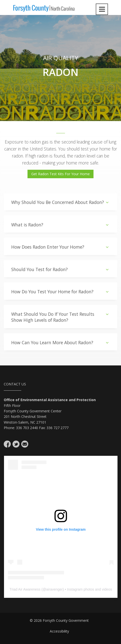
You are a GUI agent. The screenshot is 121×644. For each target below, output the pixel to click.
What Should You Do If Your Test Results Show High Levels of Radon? (60, 317)
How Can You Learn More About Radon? (60, 343)
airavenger (54, 589)
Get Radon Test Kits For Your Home (60, 174)
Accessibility (59, 631)
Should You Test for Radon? (60, 269)
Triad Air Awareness (25, 589)
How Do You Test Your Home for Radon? (60, 292)
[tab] (60, 202)
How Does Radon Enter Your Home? (60, 247)
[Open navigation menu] (102, 9)
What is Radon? (60, 225)
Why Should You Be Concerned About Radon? (60, 202)
